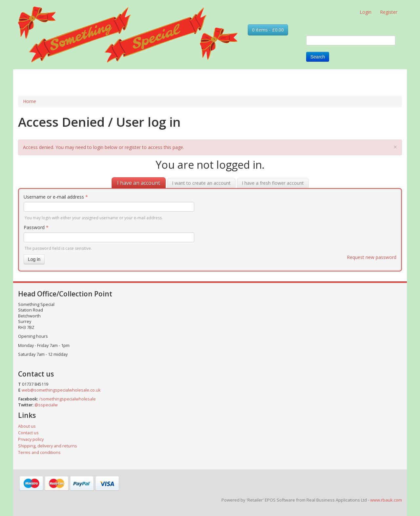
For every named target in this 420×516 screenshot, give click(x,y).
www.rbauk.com (386, 500)
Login (366, 12)
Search (318, 57)
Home (30, 101)
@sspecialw (46, 405)
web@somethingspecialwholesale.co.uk (61, 390)
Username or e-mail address (56, 197)
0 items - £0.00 (268, 30)
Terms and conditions (39, 452)
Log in (34, 259)
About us (27, 426)
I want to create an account (201, 183)
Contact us (28, 433)
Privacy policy (31, 439)
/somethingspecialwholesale (67, 399)
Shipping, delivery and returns (48, 446)
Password (36, 227)
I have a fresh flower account (273, 183)
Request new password (372, 257)
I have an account (139, 183)
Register (389, 12)
